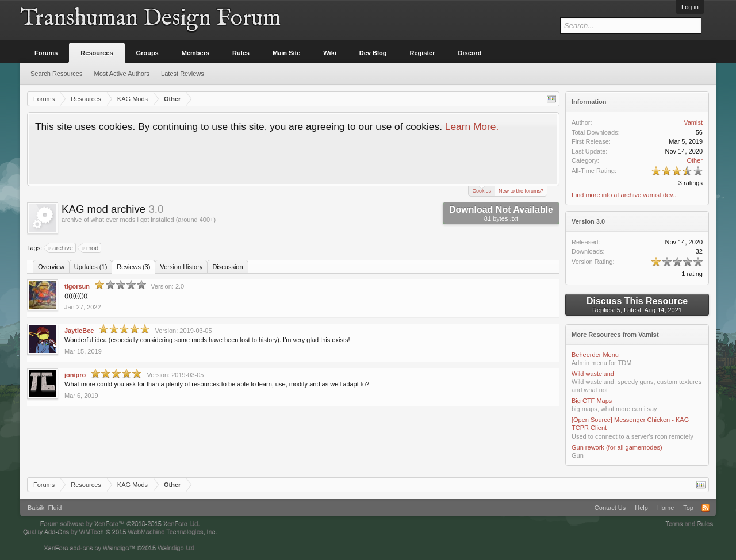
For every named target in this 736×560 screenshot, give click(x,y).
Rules (241, 53)
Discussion (227, 267)
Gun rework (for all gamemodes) (617, 447)
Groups (147, 53)
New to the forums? (521, 191)
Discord (470, 53)
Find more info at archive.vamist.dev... (625, 195)
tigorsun (77, 286)
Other (695, 160)
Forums (46, 53)
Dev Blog (373, 53)
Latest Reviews (183, 74)
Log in (690, 7)
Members (195, 53)
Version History (181, 267)
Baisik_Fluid (45, 508)
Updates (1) (91, 267)
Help (641, 508)
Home (666, 508)
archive (61, 248)
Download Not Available (501, 213)
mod (91, 248)
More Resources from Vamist (615, 335)
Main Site (286, 53)
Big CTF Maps (592, 401)
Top (688, 508)
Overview (51, 267)
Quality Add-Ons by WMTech (120, 531)
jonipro (75, 375)
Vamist (693, 122)
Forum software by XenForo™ (120, 523)
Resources (97, 53)
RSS (706, 508)
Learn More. (472, 126)
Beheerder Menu (595, 355)
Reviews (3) (133, 267)
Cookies (482, 190)
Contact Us (610, 508)
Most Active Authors (122, 74)
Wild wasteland (593, 374)
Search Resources (57, 74)
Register (423, 53)
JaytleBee (79, 331)
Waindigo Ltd (176, 547)
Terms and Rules (689, 523)
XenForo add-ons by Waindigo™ (89, 547)
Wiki (330, 53)
